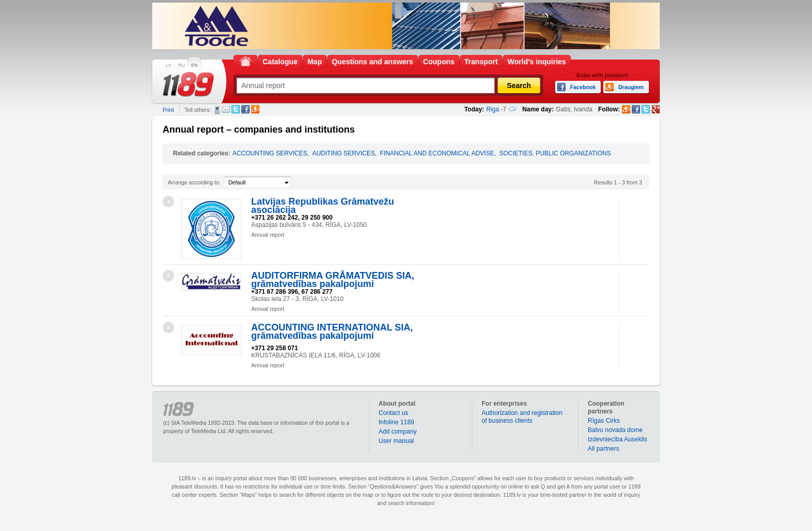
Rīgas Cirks (604, 421)
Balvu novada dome (615, 430)
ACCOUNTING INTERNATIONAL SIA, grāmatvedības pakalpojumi (332, 332)
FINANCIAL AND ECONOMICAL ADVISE (437, 153)
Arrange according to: (194, 182)
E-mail (226, 109)
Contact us (393, 413)
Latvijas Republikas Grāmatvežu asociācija (323, 206)
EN (194, 65)
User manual (396, 441)
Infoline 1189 (396, 422)
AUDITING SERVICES (344, 153)
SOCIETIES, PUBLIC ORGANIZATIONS (555, 153)
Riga (493, 109)
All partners (604, 449)
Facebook (245, 109)
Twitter (236, 109)
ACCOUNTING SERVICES (270, 153)
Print (168, 110)
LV (169, 65)
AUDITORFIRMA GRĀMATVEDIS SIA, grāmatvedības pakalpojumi (333, 280)
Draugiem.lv (255, 109)
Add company (397, 432)
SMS (217, 110)
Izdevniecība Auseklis (618, 439)
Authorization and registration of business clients (522, 417)
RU (182, 65)
